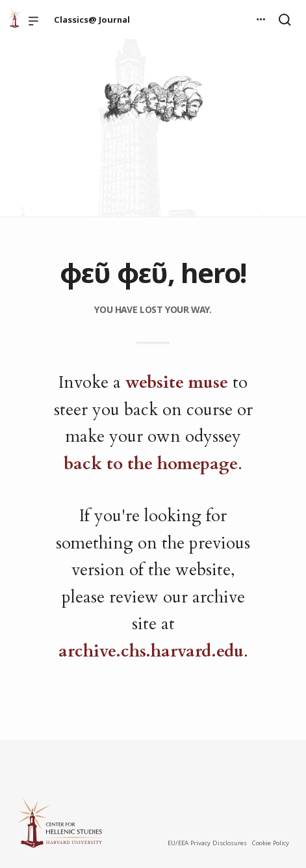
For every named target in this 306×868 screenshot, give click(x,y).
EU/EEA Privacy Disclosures (207, 843)
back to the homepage (151, 464)
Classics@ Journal (92, 20)
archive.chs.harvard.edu (151, 651)
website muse (177, 382)
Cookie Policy (270, 843)
